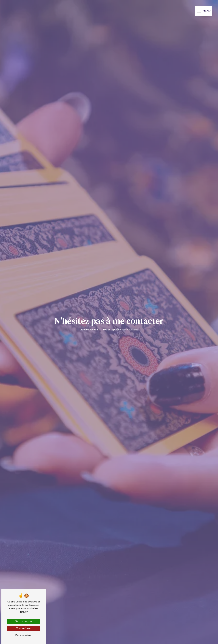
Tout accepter (24, 621)
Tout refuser (24, 628)
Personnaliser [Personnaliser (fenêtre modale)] (24, 635)
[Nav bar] (203, 11)
